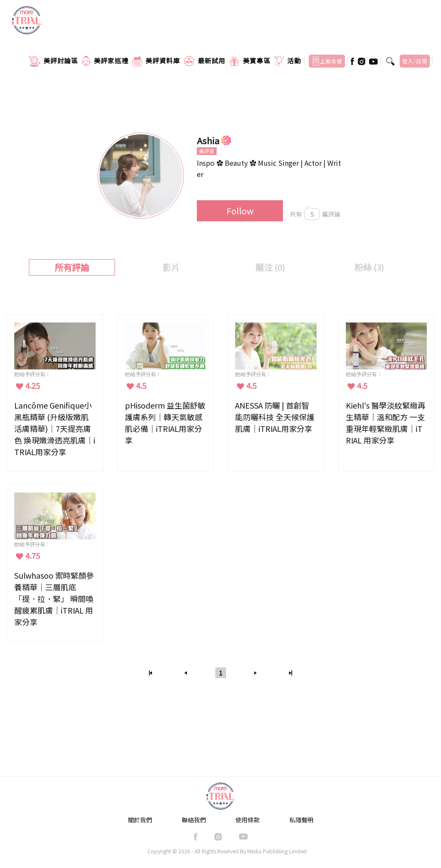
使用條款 (248, 820)
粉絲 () (369, 267)
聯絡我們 (194, 820)
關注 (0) (270, 267)
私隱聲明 (301, 820)
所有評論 (72, 267)
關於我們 (140, 820)
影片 (171, 267)
